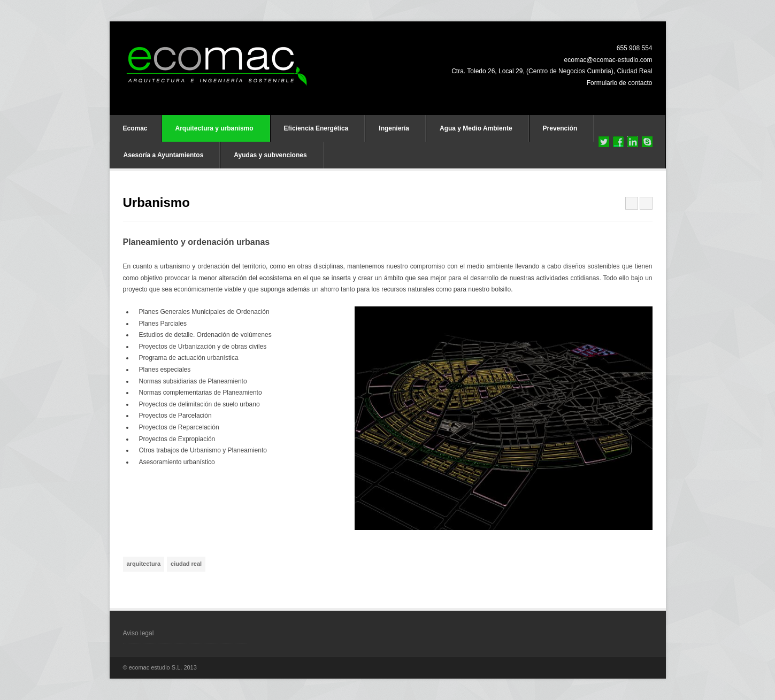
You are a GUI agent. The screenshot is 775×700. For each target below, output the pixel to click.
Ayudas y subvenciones (270, 155)
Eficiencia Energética (316, 128)
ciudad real (186, 564)
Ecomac (135, 128)
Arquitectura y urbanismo (214, 128)
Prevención (560, 128)
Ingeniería (394, 128)
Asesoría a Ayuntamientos (164, 155)
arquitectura (144, 564)
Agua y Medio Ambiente (476, 128)
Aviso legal (139, 633)
